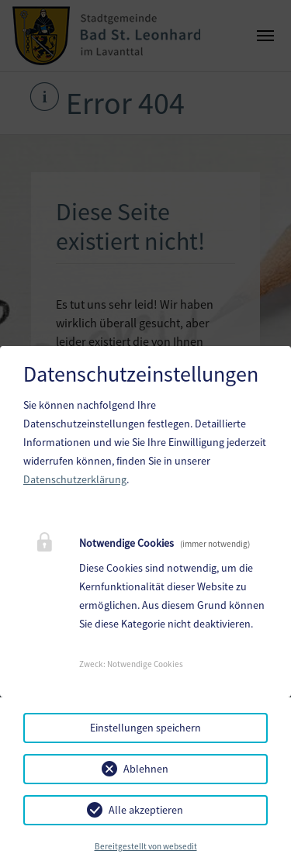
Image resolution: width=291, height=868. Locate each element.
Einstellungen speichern (145, 728)
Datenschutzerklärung (75, 479)
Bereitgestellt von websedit (146, 846)
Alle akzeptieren (146, 810)
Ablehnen (146, 769)
